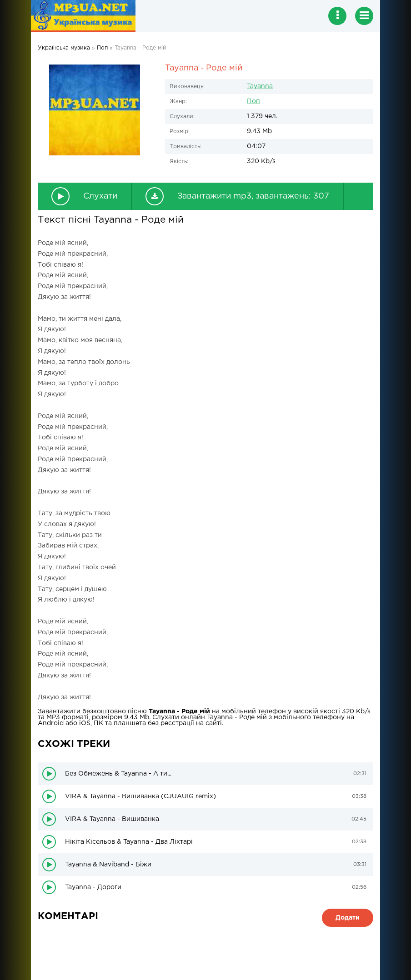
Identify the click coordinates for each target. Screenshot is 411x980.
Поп (253, 101)
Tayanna (260, 86)
